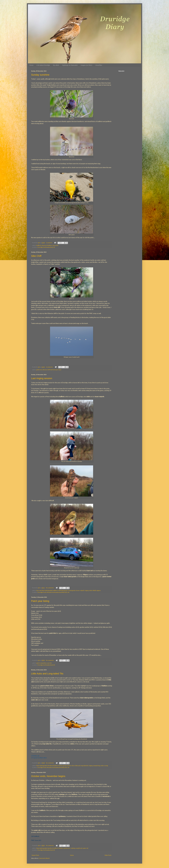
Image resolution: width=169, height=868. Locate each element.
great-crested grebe (70, 590)
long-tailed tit (84, 766)
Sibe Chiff (36, 256)
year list (49, 663)
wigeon (99, 590)
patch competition (41, 663)
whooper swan (57, 370)
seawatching (96, 766)
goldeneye (67, 848)
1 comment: (49, 243)
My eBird (56, 65)
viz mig (106, 766)
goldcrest (39, 370)
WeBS (94, 590)
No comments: (50, 588)
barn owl (39, 590)
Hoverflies (99, 65)
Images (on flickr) (86, 65)
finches (61, 766)
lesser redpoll (80, 590)
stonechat (55, 245)
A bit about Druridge (43, 65)
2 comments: (50, 367)
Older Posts (108, 855)
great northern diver (69, 766)
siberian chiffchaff (47, 370)
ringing (86, 590)
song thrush (79, 848)
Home (31, 65)
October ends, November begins (48, 776)
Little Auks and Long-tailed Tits (47, 674)
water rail (86, 848)
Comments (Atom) (44, 858)
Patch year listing (40, 601)
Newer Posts (35, 855)
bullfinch (39, 245)
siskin (91, 590)
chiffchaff (61, 590)
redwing (73, 848)
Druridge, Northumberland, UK (46, 247)
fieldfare (50, 245)
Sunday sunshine (40, 75)
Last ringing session (42, 378)
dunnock (44, 245)
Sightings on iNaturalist (70, 65)
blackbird (50, 766)
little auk (78, 766)
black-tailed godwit (47, 590)
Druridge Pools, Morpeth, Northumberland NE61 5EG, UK (53, 592)
